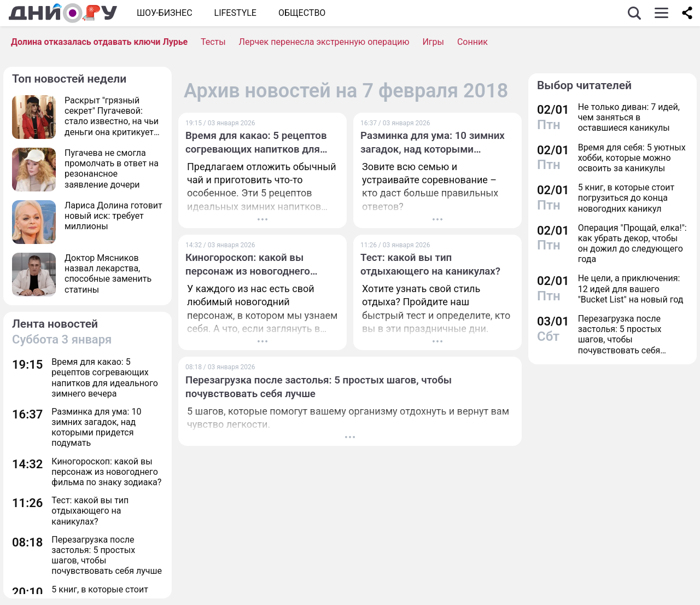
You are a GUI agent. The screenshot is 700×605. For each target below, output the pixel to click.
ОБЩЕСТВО (302, 13)
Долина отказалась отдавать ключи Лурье (99, 42)
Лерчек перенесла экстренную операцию (324, 42)
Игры (433, 42)
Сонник (472, 42)
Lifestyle (235, 13)
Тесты (213, 42)
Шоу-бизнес (165, 13)
